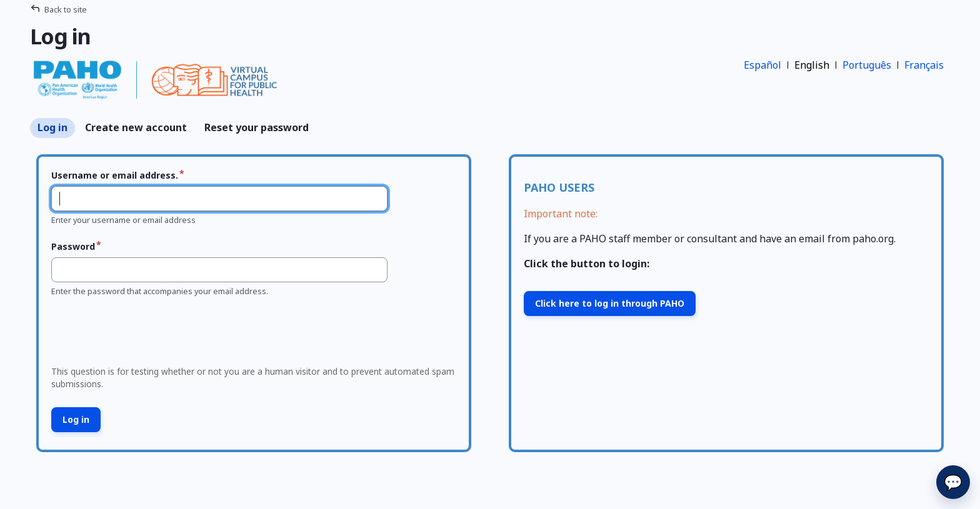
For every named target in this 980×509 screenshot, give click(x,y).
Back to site (66, 9)
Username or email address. (115, 175)
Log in (52, 127)
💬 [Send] (953, 482)
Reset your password (257, 127)
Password (73, 246)
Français (924, 65)
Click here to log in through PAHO (610, 303)
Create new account (136, 127)
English (812, 65)
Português (867, 65)
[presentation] (142, 335)
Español (762, 65)
